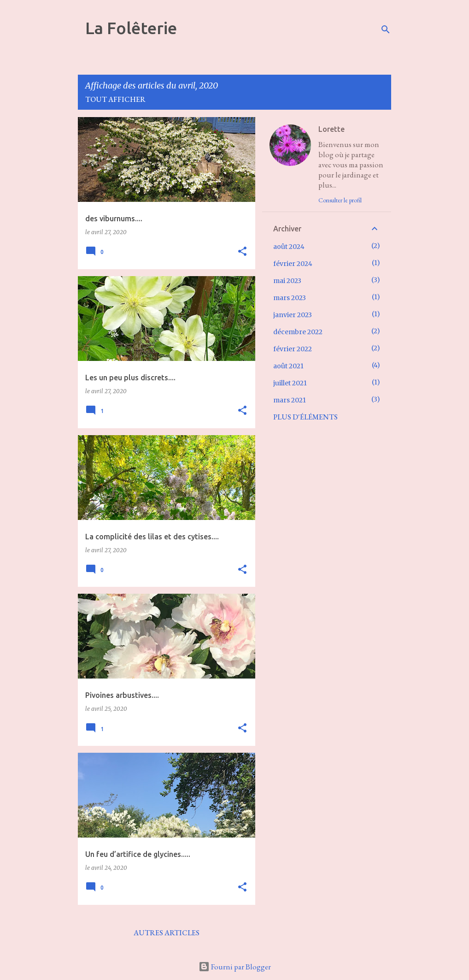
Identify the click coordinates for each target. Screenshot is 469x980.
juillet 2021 (290, 383)
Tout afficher (115, 99)
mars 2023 (290, 298)
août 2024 (289, 247)
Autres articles (167, 933)
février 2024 (293, 264)
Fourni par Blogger (235, 967)
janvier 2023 (293, 315)
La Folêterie (131, 28)
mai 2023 (287, 281)
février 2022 (293, 349)
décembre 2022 (298, 332)
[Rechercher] (386, 30)
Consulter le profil (340, 200)
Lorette (331, 129)
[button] (242, 252)
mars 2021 (290, 400)
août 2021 (288, 366)
